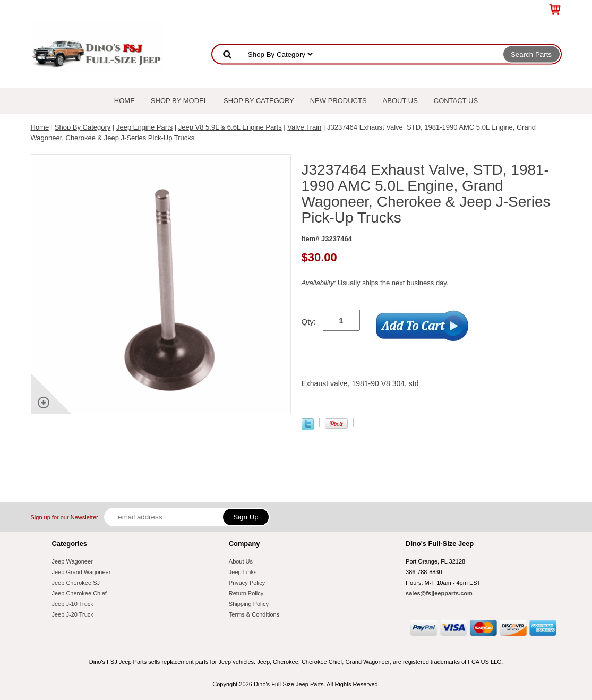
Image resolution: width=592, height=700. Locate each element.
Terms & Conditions (254, 614)
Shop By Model (179, 101)
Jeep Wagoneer (72, 561)
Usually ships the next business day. (375, 283)
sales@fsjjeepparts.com (439, 593)
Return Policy (246, 593)
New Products (338, 101)
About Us (400, 101)
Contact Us (456, 101)
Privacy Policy (247, 583)
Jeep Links (243, 572)
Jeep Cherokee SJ (76, 583)
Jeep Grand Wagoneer (81, 572)
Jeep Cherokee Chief (79, 593)
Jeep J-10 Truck (73, 604)
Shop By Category (259, 101)
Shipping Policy (249, 604)
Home (125, 101)
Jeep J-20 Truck (73, 614)
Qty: (309, 322)
